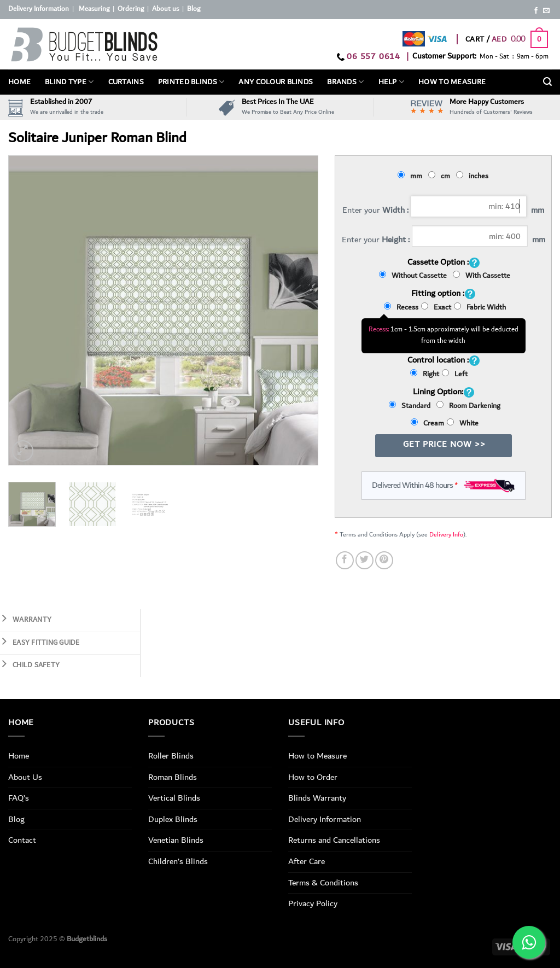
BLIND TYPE (69, 82)
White (463, 423)
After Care (307, 861)
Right (425, 374)
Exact (436, 307)
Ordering (131, 9)
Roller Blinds (171, 756)
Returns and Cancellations (334, 840)
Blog (194, 9)
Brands (345, 82)
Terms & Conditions (323, 883)
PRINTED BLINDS (191, 82)
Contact (22, 840)
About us (165, 9)
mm (412, 176)
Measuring (94, 9)
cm (441, 176)
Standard (411, 406)
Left (455, 374)
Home (19, 82)
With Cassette (482, 276)
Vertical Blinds (174, 798)
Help (392, 82)
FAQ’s (19, 798)
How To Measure (452, 82)
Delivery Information (39, 9)
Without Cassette (415, 276)
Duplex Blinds (173, 819)
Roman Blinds (173, 777)
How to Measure (317, 756)
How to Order (313, 777)
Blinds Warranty (317, 798)
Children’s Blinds (178, 861)
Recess (401, 307)
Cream (427, 423)
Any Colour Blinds (276, 82)
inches (474, 176)
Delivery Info (446, 535)
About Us (25, 777)
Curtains (126, 82)
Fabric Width (480, 307)
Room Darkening (468, 406)
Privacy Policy (313, 903)
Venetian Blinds (176, 840)
